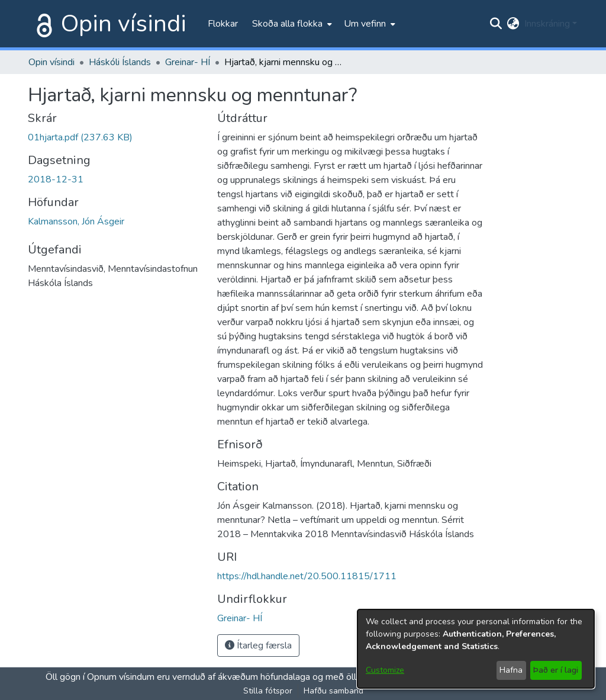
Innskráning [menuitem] (547, 24)
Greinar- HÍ (188, 62)
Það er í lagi (556, 670)
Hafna (511, 670)
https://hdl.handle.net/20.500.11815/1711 (307, 576)
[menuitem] (291, 24)
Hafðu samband (333, 691)
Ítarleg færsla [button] (258, 646)
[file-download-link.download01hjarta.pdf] (80, 137)
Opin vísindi (124, 24)
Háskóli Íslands (120, 62)
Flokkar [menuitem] (223, 24)
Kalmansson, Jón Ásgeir (76, 221)
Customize (385, 670)
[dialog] (476, 649)
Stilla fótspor (268, 691)
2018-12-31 (56, 179)
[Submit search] (496, 24)
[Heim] (42, 24)
